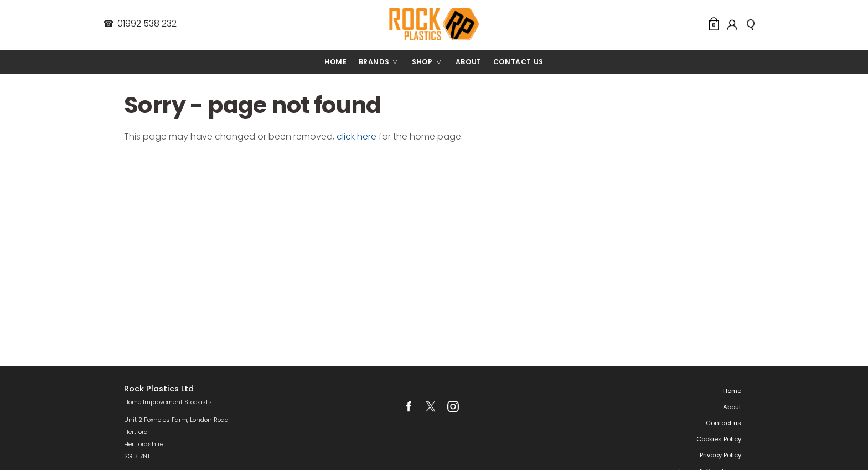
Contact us (518, 62)
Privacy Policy (720, 455)
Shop (431, 62)
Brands (383, 62)
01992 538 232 (139, 24)
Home (335, 62)
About (469, 62)
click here (356, 136)
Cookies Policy (719, 439)
